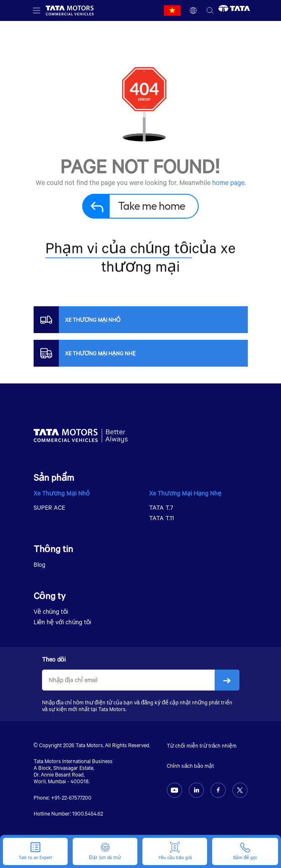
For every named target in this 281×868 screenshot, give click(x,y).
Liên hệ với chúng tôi (63, 622)
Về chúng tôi (51, 611)
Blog (39, 564)
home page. (229, 182)
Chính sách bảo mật (190, 766)
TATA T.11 (162, 518)
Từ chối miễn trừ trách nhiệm (202, 745)
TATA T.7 (161, 507)
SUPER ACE (49, 507)
